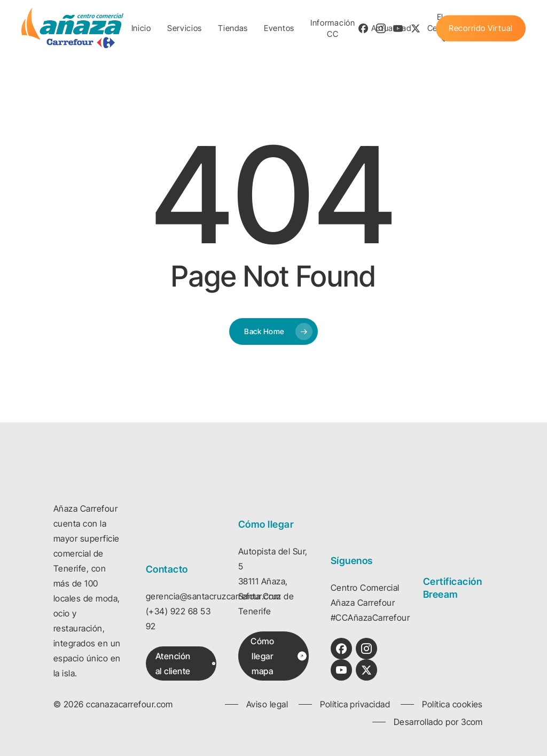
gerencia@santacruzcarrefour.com (213, 596)
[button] (185, 664)
